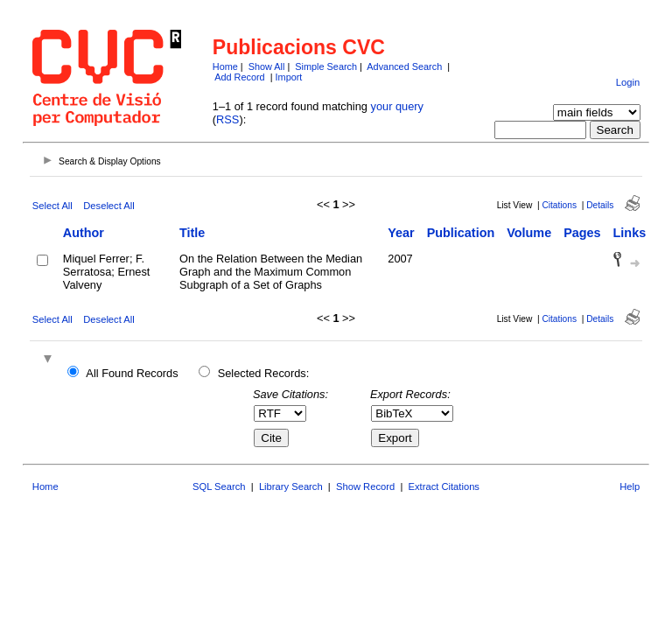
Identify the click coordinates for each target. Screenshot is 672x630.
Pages (582, 233)
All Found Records (132, 373)
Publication (461, 233)
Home (225, 66)
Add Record (239, 77)
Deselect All (108, 206)
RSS (227, 119)
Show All (267, 66)
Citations (559, 205)
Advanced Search (404, 66)
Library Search (291, 486)
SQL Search (219, 486)
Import (289, 77)
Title (192, 233)
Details (600, 205)
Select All (52, 206)
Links (630, 233)
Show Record (365, 486)
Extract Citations (444, 486)
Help (630, 486)
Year (401, 233)
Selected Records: (264, 373)
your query (397, 106)
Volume (529, 233)
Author (84, 233)
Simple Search (326, 66)
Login (628, 82)
